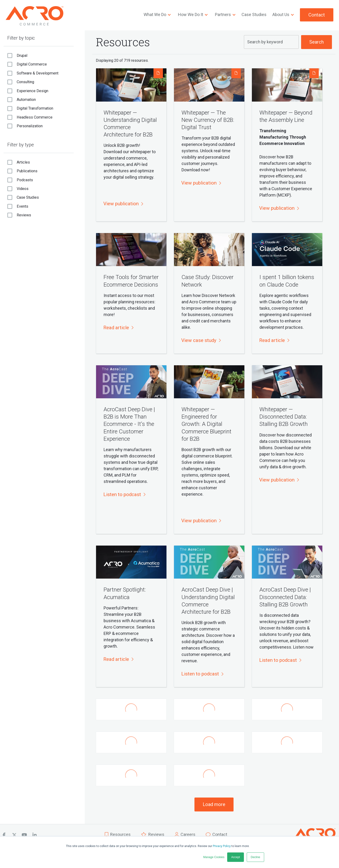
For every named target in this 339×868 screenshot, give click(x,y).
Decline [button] (255, 857)
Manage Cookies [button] (214, 857)
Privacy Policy (222, 846)
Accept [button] (236, 857)
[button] (123, 204)
